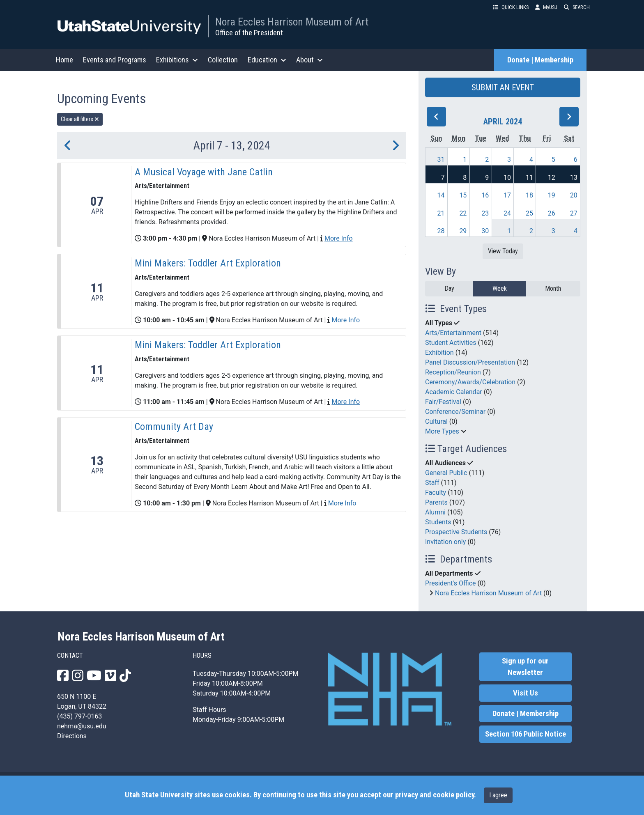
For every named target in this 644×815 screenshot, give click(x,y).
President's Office (451, 583)
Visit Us (526, 693)
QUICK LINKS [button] (511, 7)
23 (485, 213)
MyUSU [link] (546, 7)
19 (552, 195)
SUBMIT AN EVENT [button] (503, 87)
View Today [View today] (503, 251)
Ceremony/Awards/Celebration (470, 382)
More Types (442, 431)
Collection (223, 60)
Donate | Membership (540, 60)
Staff (432, 483)
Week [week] (500, 288)
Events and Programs (115, 60)
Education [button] (267, 60)
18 (529, 195)
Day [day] (449, 288)
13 (574, 178)
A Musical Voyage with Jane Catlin (204, 172)
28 (441, 231)
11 (529, 178)
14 (441, 195)
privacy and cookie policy (435, 795)
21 (441, 213)
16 (485, 195)
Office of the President (249, 33)
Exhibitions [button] (177, 60)
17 (507, 195)
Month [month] (553, 288)
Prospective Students (456, 532)
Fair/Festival (443, 402)
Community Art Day (174, 427)
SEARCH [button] (577, 7)
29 (463, 231)
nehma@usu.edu (82, 726)
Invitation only (445, 542)
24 (507, 213)
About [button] (309, 60)
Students (438, 522)
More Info (339, 238)
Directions (72, 736)
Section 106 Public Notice (526, 734)
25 (529, 213)
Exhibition (439, 352)
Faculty (436, 492)
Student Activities (451, 343)
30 (485, 231)
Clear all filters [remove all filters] (80, 119)
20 (574, 195)
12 (552, 178)
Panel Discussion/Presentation (470, 362)
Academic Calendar (454, 392)
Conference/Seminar (455, 412)
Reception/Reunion (453, 372)
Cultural (436, 421)
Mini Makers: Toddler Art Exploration (208, 263)
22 (463, 213)
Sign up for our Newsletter (525, 667)
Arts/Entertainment (453, 333)
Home (64, 60)
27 (574, 213)
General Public (446, 473)
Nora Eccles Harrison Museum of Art (292, 22)
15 (463, 195)
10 (507, 178)
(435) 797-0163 (79, 716)
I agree (498, 795)
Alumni (435, 512)
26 (552, 213)
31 (441, 160)
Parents (436, 502)
